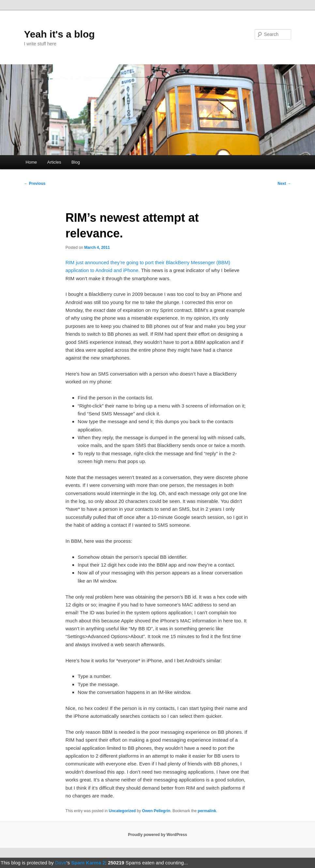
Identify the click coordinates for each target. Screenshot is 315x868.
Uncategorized (122, 811)
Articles (54, 162)
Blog (76, 162)
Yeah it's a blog (59, 34)
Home (31, 162)
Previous (35, 184)
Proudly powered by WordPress (157, 835)
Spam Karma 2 (88, 863)
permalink (207, 811)
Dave (61, 863)
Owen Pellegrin (156, 811)
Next (284, 184)
